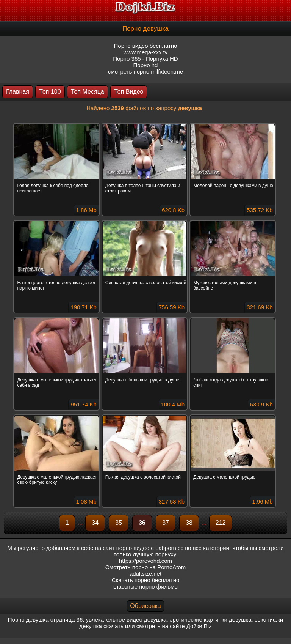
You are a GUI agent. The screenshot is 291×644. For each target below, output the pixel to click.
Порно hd (146, 65)
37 (166, 523)
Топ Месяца (88, 92)
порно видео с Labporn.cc (150, 548)
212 (221, 523)
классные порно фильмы (145, 587)
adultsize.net (145, 574)
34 (95, 523)
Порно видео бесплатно (146, 46)
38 (189, 523)
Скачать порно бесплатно (146, 580)
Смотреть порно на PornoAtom (146, 567)
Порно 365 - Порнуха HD (145, 59)
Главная (18, 92)
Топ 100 (50, 92)
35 (119, 523)
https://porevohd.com (145, 561)
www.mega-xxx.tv (146, 52)
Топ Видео (129, 92)
